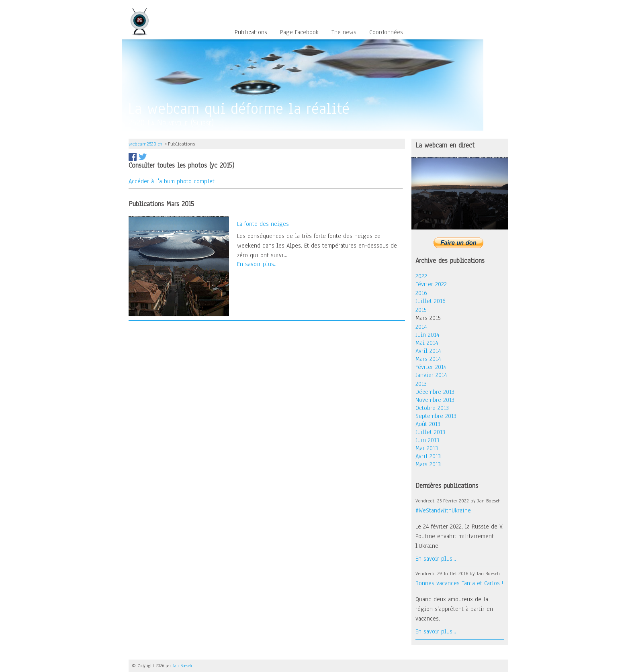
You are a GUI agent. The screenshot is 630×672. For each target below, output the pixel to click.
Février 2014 (431, 367)
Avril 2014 (428, 351)
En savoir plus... (257, 264)
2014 (421, 327)
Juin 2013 (427, 440)
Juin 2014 (427, 335)
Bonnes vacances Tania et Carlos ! (459, 583)
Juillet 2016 (431, 301)
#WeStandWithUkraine (443, 510)
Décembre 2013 (435, 392)
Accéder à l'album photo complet (172, 181)
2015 (421, 310)
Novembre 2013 (435, 400)
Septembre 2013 (436, 416)
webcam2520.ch (145, 144)
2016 (421, 293)
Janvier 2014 (431, 375)
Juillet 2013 (430, 432)
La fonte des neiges (263, 224)
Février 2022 (431, 284)
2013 (421, 384)
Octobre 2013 (432, 408)
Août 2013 (428, 424)
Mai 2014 (427, 343)
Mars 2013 (428, 464)
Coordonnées (386, 33)
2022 (421, 276)
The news (344, 33)
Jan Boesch (182, 666)
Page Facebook (299, 33)
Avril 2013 (428, 456)
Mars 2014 (428, 359)
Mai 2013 (427, 448)
